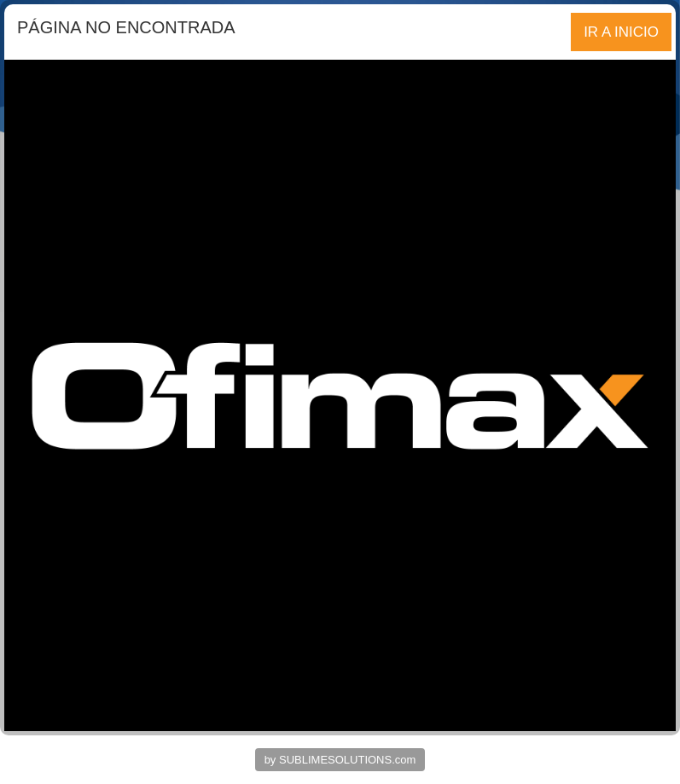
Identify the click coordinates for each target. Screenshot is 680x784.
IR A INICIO (621, 32)
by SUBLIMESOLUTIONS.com (340, 760)
